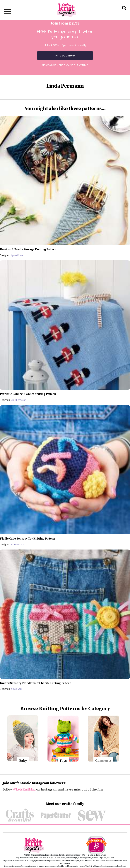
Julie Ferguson (19, 400)
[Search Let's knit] (124, 13)
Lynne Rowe (17, 255)
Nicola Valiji (17, 689)
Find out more (65, 55)
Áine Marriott (18, 544)
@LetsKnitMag (24, 789)
